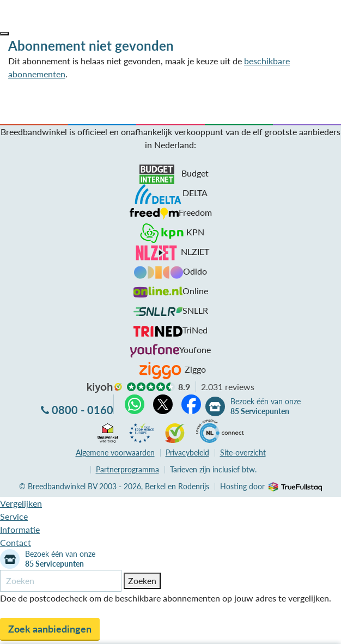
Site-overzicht (243, 452)
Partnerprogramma (127, 469)
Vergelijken (21, 503)
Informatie (20, 529)
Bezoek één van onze (266, 406)
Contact (16, 542)
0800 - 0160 (83, 410)
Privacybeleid (187, 452)
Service (14, 516)
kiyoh (105, 388)
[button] (4, 34)
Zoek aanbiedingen (50, 629)
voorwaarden (115, 452)
